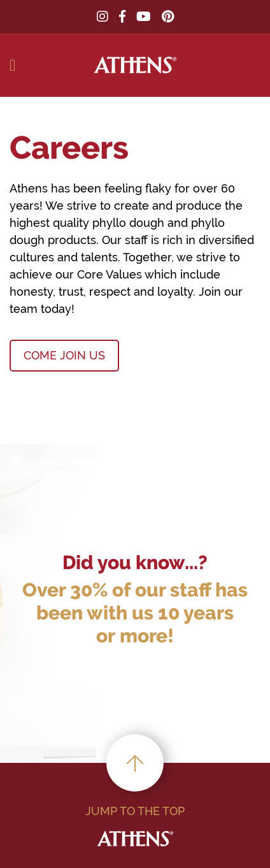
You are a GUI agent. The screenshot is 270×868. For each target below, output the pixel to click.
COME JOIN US (64, 355)
